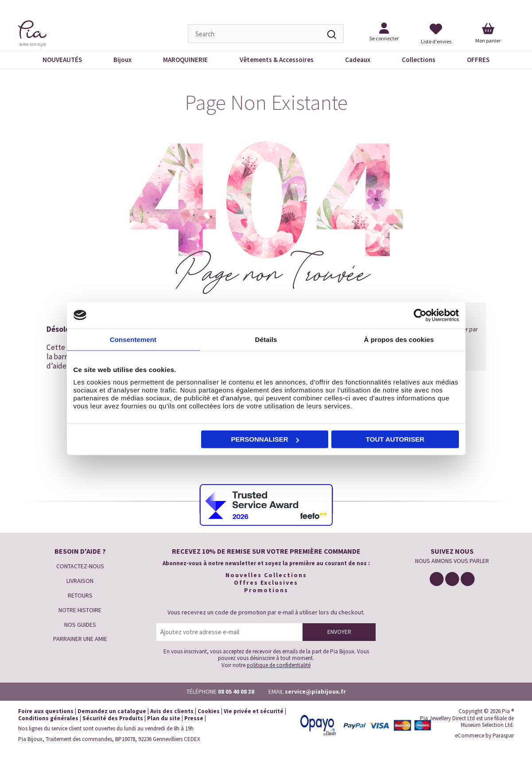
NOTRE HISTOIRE (80, 610)
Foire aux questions (46, 711)
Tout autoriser (395, 439)
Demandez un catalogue (112, 711)
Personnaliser (265, 439)
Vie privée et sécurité (254, 711)
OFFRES (478, 60)
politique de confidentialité (279, 665)
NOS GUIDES (80, 625)
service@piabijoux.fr (315, 691)
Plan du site (164, 718)
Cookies (209, 711)
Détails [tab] (266, 339)
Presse (194, 718)
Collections (419, 60)
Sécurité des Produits (113, 718)
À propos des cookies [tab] (399, 339)
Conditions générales (48, 718)
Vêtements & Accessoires (277, 60)
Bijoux (122, 60)
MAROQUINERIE (185, 60)
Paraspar (503, 736)
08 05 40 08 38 (236, 691)
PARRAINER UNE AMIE (80, 639)
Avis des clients (172, 711)
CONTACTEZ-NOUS (80, 566)
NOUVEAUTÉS (62, 60)
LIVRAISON (80, 581)
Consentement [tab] (133, 339)
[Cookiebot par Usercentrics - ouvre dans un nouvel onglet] (420, 315)
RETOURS (80, 595)
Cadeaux (358, 60)
